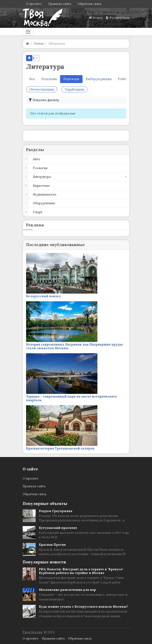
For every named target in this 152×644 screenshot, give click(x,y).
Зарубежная (74, 89)
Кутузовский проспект (58, 528)
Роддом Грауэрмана (56, 511)
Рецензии (49, 79)
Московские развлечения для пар (67, 590)
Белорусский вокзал (43, 296)
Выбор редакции (99, 79)
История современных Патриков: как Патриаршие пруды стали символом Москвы (74, 346)
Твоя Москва (32, 632)
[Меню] (28, 32)
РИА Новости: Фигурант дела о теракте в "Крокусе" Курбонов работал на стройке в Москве (81, 571)
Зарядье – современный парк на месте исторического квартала (71, 398)
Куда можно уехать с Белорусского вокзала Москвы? (83, 607)
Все (32, 79)
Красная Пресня (52, 545)
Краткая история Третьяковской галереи (60, 448)
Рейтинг (125, 79)
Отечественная (42, 89)
